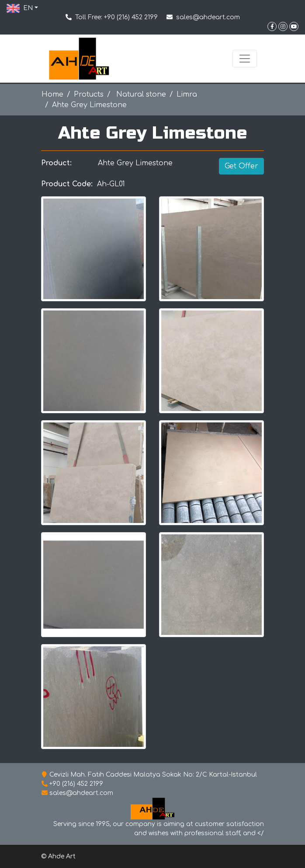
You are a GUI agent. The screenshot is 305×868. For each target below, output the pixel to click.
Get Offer (241, 166)
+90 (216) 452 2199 (131, 17)
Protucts (89, 94)
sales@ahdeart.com (208, 17)
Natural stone (140, 94)
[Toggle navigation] (245, 59)
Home (52, 94)
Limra (187, 94)
